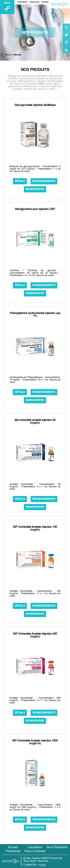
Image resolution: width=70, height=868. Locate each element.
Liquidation (35, 847)
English (35, 2)
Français (47, 2)
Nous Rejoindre (57, 847)
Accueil (13, 847)
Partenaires (13, 851)
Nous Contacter (35, 851)
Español (23, 2)
